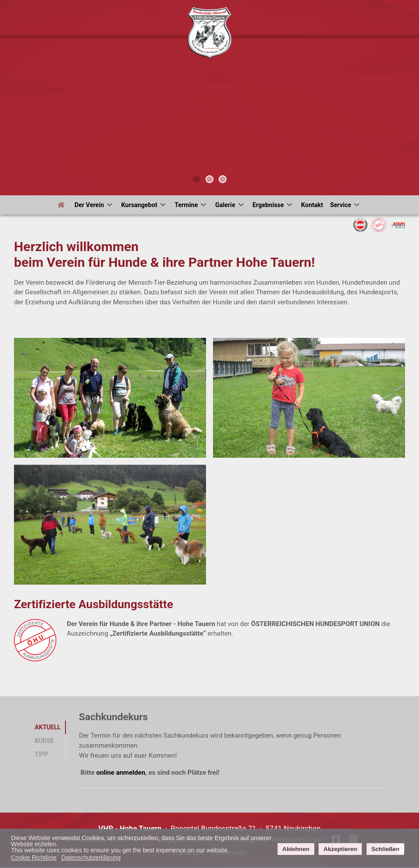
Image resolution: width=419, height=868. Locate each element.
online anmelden (120, 773)
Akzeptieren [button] (340, 849)
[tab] (196, 179)
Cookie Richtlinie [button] (34, 858)
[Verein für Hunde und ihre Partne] (209, 32)
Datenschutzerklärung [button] (91, 858)
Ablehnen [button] (296, 849)
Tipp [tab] (42, 754)
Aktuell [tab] (48, 727)
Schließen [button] (385, 849)
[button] (110, 398)
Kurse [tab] (45, 741)
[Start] (63, 205)
